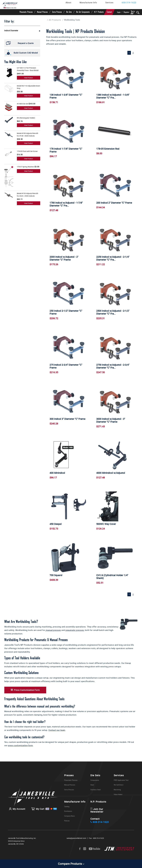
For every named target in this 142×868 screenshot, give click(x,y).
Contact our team (57, 734)
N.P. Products (99, 12)
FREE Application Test (121, 784)
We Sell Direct (119, 789)
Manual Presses (42, 12)
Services (109, 3)
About (68, 3)
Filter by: (9, 22)
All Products (55, 20)
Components (95, 784)
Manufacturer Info (88, 3)
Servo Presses (57, 12)
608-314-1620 (129, 3)
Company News (70, 820)
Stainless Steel (95, 793)
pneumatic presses (75, 634)
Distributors (68, 815)
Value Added (118, 798)
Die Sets (69, 12)
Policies (67, 824)
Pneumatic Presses (26, 12)
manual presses (53, 634)
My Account (17, 813)
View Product (28, 78)
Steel (92, 789)
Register (126, 12)
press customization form (20, 749)
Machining (117, 793)
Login (119, 12)
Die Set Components (83, 12)
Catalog (67, 810)
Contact (109, 12)
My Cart (44, 813)
